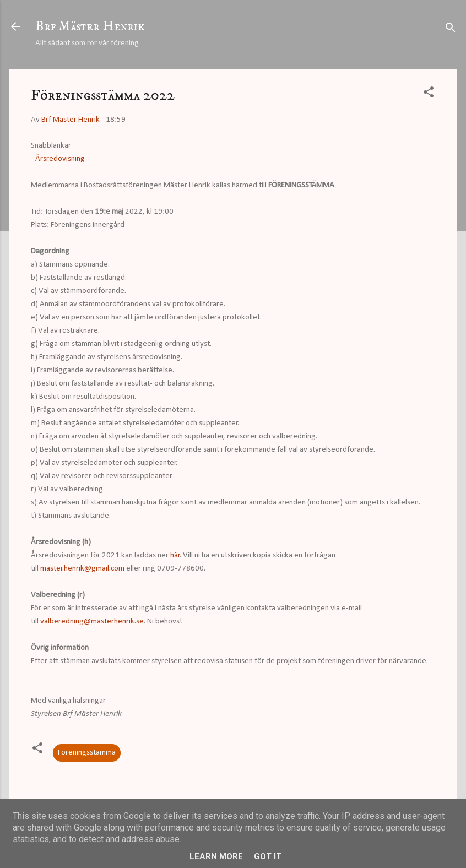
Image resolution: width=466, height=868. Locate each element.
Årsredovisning (60, 159)
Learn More (216, 856)
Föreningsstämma (87, 753)
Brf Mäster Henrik (90, 26)
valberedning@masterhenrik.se (92, 622)
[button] (429, 94)
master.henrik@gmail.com (82, 569)
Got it (268, 856)
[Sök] (451, 30)
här (175, 555)
